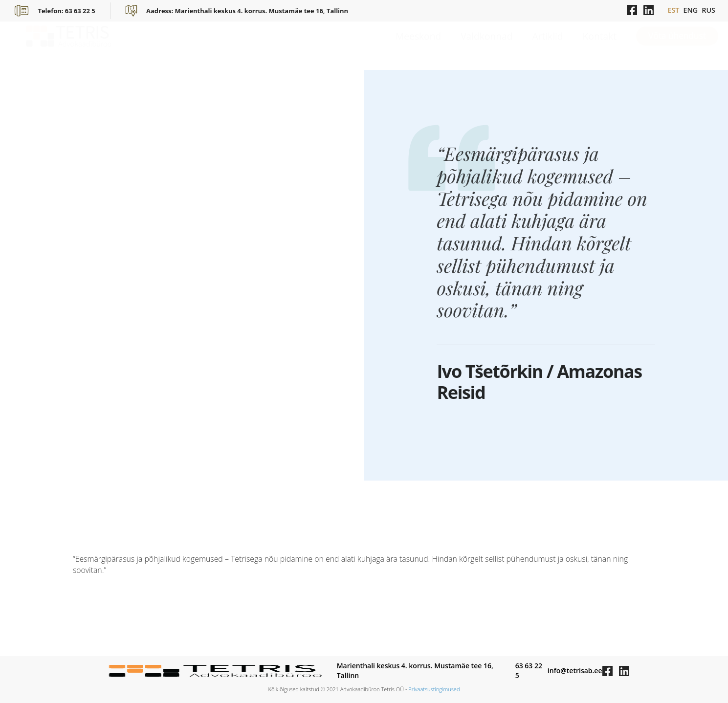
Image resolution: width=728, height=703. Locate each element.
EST (673, 10)
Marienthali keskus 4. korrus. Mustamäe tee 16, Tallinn (415, 670)
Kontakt (600, 45)
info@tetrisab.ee (575, 670)
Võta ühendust (677, 45)
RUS (708, 10)
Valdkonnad (486, 45)
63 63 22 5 (529, 670)
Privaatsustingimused (434, 689)
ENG (690, 10)
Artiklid (547, 45)
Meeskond (418, 45)
